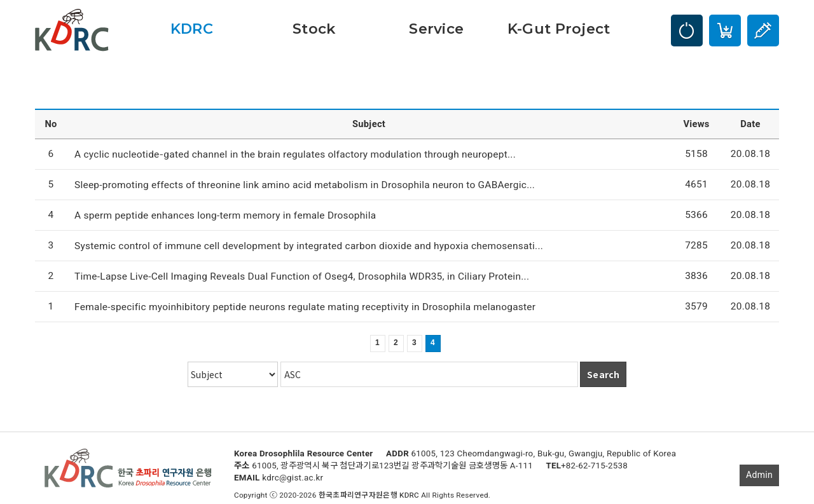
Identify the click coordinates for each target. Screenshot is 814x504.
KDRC (192, 29)
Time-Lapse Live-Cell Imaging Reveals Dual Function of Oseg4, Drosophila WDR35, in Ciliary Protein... (302, 276)
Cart (725, 31)
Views (696, 124)
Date (750, 124)
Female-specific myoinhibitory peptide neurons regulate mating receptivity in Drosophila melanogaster (305, 307)
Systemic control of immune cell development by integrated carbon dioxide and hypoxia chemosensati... (309, 246)
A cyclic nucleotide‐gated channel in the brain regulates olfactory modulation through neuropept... (295, 154)
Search (603, 374)
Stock (314, 29)
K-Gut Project (559, 29)
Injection (763, 31)
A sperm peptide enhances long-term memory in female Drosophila (225, 215)
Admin (759, 475)
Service (436, 29)
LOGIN (687, 31)
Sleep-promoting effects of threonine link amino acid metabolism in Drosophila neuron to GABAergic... (305, 185)
